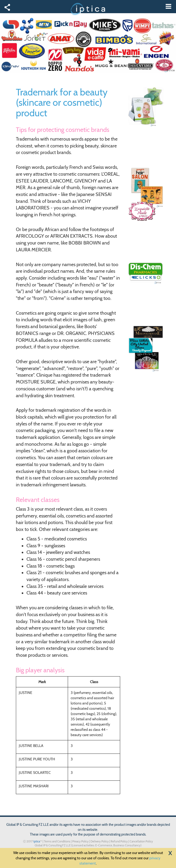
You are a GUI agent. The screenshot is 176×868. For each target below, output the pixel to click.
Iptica (37, 841)
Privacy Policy (80, 841)
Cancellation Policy (141, 841)
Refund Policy (119, 841)
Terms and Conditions (57, 841)
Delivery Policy (100, 841)
